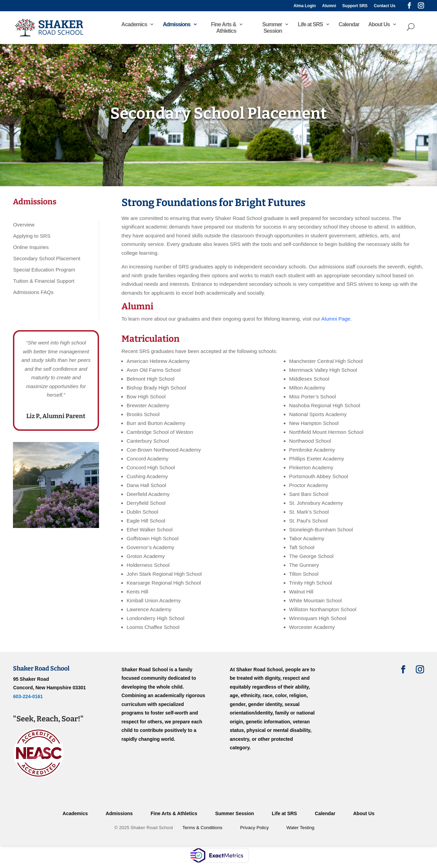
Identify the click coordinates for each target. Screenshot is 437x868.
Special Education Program (44, 270)
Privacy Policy (254, 828)
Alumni (329, 6)
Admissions (177, 24)
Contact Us (385, 6)
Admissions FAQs (33, 292)
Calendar (349, 24)
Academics (134, 24)
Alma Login (305, 6)
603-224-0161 (28, 696)
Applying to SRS (32, 236)
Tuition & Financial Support (44, 281)
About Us (379, 24)
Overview (24, 225)
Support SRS (355, 6)
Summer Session (272, 28)
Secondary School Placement (47, 258)
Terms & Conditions (202, 828)
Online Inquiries (31, 247)
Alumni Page (336, 319)
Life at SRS (310, 24)
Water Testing (300, 828)
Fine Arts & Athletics (224, 28)
